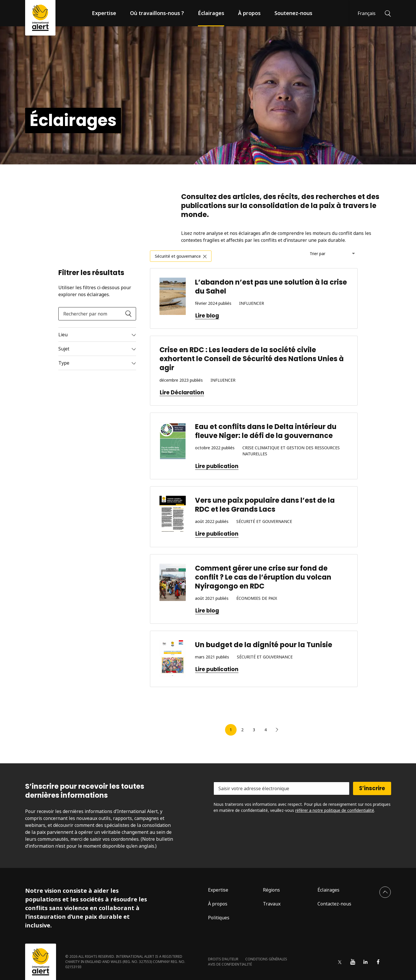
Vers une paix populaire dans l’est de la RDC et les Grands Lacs (265, 505)
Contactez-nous (334, 904)
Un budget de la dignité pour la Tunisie (264, 645)
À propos (249, 13)
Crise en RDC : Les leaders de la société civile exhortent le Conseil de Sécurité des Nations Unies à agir (252, 359)
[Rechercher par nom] (97, 314)
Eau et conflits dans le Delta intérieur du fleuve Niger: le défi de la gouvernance (266, 431)
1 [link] (231, 730)
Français (367, 13)
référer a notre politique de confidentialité (335, 810)
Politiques (219, 918)
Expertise (104, 13)
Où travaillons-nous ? (157, 13)
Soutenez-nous (293, 13)
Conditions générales (266, 959)
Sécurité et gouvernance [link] (178, 256)
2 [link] (242, 730)
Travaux (272, 904)
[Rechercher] (388, 13)
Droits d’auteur (223, 959)
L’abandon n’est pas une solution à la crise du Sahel (271, 287)
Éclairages (211, 13)
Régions (271, 890)
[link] (277, 730)
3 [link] (254, 730)
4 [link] (265, 730)
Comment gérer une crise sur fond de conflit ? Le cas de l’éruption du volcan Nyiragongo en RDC (263, 577)
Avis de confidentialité (230, 964)
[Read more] (97, 335)
